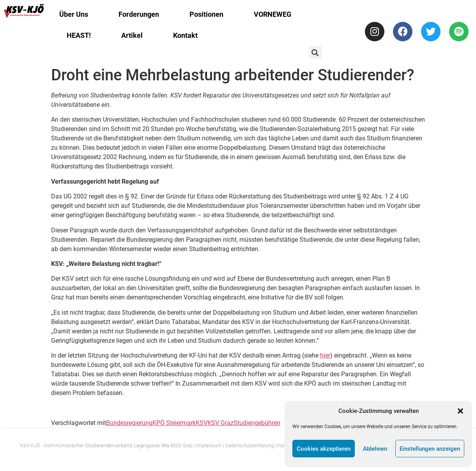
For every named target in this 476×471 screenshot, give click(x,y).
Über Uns (74, 14)
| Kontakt (284, 445)
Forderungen (139, 14)
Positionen (206, 14)
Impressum (209, 445)
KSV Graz (220, 423)
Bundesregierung (129, 423)
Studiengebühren (257, 423)
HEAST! (79, 35)
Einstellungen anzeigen (430, 449)
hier (325, 355)
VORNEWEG (273, 14)
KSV (202, 423)
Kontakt (185, 35)
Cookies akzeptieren (324, 449)
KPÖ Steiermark (174, 423)
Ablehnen (375, 449)
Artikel (132, 35)
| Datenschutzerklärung (248, 445)
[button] (460, 411)
